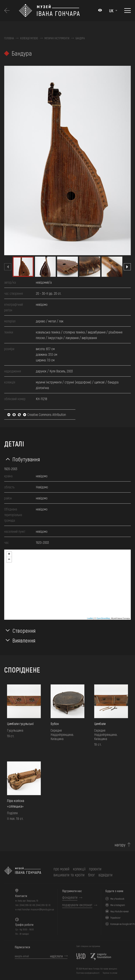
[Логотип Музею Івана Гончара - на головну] (57, 11)
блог (91, 875)
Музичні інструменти (57, 38)
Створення (24, 630)
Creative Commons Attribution (36, 414)
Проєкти (95, 869)
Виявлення (24, 640)
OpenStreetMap (103, 618)
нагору (120, 845)
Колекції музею (29, 38)
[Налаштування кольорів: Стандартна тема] (100, 11)
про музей (61, 869)
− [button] (9, 560)
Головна (9, 38)
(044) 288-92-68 (27, 905)
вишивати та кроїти (69, 875)
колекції (79, 869)
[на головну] (23, 872)
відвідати (105, 875)
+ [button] (9, 554)
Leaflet (90, 618)
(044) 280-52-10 (43, 905)
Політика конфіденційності (88, 973)
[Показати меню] (128, 11)
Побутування (26, 459)
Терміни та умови (110, 973)
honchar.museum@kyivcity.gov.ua (38, 909)
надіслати (56, 956)
